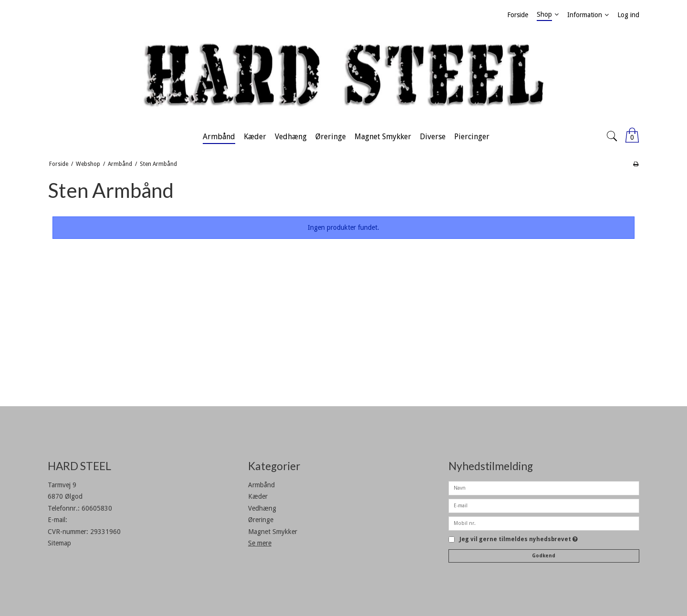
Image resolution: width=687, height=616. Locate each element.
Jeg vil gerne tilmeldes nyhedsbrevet (519, 539)
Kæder (258, 496)
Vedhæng (262, 508)
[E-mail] (544, 505)
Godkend (544, 556)
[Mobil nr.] (544, 523)
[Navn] (544, 488)
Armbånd (261, 485)
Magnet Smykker (273, 532)
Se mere (260, 543)
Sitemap (59, 543)
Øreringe (261, 520)
